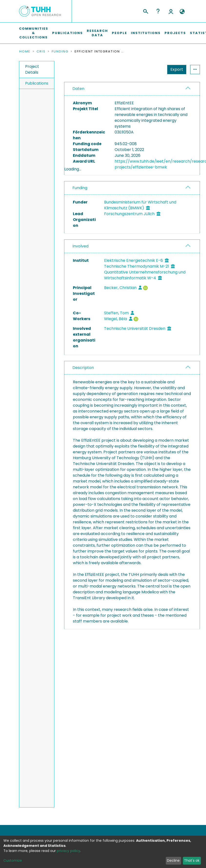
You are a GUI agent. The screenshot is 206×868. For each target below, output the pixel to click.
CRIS (41, 52)
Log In (171, 11)
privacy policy (69, 851)
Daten (78, 89)
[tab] (132, 89)
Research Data (97, 33)
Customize (13, 860)
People (119, 33)
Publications (68, 33)
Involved (80, 265)
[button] (182, 12)
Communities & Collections (34, 33)
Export (153, 69)
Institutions (146, 33)
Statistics (175, 69)
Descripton (83, 387)
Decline (173, 860)
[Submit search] (145, 11)
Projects (175, 33)
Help (158, 11)
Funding (60, 52)
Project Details (32, 69)
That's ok (192, 860)
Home (25, 52)
